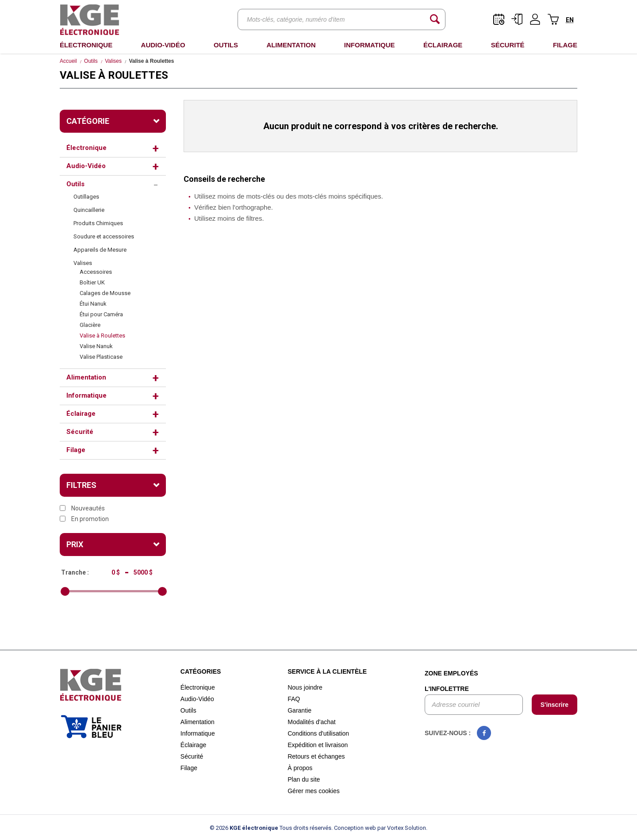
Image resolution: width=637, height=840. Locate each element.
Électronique (86, 45)
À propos (300, 768)
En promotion (84, 519)
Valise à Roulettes (102, 336)
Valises (113, 61)
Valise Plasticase (101, 357)
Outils (226, 45)
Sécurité (508, 45)
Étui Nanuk (93, 304)
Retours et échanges (316, 756)
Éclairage (443, 45)
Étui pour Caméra (101, 314)
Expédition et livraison (318, 745)
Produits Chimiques (98, 223)
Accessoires (96, 272)
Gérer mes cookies (313, 791)
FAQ (294, 699)
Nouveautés (82, 508)
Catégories (201, 671)
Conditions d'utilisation (318, 733)
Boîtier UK (92, 282)
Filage (565, 45)
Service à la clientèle (327, 671)
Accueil (68, 61)
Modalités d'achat (312, 722)
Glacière (90, 325)
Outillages (86, 197)
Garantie (299, 710)
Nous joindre (305, 687)
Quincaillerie (89, 210)
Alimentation (291, 45)
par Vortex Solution (402, 828)
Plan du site (304, 779)
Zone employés (451, 673)
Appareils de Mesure (100, 250)
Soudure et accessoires (104, 236)
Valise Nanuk (96, 346)
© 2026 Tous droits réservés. (271, 828)
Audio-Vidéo (163, 45)
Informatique (370, 45)
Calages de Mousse (105, 293)
